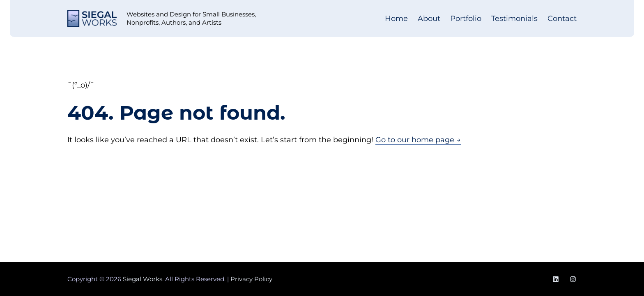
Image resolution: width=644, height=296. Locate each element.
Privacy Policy (251, 279)
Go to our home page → (418, 140)
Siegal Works (143, 279)
